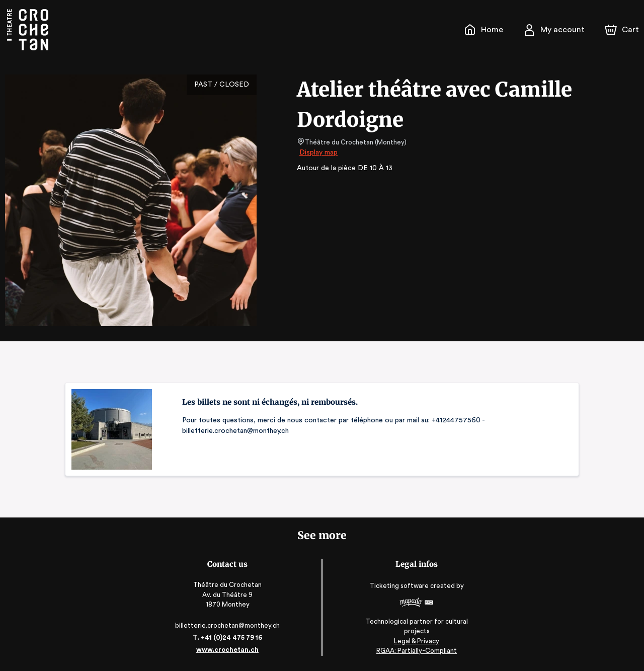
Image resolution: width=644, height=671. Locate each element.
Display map (319, 153)
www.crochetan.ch (229, 650)
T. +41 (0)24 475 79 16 (229, 638)
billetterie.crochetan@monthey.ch (229, 625)
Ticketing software (398, 589)
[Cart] (623, 30)
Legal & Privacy (415, 641)
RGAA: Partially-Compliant (414, 651)
